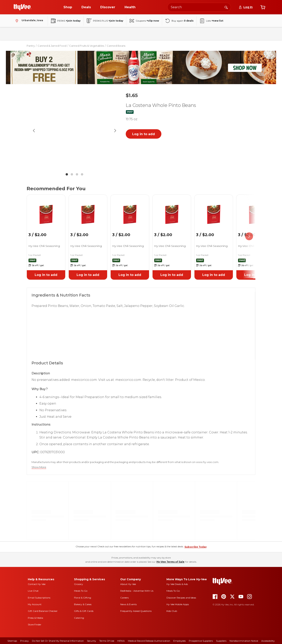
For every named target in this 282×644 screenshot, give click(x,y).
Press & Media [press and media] (35, 618)
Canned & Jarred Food (52, 46)
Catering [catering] (79, 618)
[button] (74, 131)
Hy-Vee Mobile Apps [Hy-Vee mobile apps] (178, 604)
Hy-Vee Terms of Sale (170, 562)
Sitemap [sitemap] (12, 641)
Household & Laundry (103, 34)
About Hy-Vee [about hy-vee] (128, 584)
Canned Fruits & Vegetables (87, 46)
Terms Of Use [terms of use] (107, 641)
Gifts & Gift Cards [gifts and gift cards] (84, 611)
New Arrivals (214, 34)
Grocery (79, 584)
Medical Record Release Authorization (149, 641)
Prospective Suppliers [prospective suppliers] (201, 641)
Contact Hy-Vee (37, 584)
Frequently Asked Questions (136, 611)
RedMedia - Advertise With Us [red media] (137, 591)
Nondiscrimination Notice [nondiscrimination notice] (244, 641)
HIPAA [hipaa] (121, 641)
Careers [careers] (124, 598)
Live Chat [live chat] (33, 591)
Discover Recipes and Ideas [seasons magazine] (181, 598)
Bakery (21, 34)
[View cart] (263, 7)
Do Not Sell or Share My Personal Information (58, 641)
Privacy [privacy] (24, 641)
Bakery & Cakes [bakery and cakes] (83, 604)
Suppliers (221, 641)
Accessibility (268, 641)
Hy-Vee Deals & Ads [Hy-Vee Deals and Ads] (177, 584)
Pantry (54, 34)
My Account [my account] (35, 604)
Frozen (129, 34)
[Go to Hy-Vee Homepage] (23, 7)
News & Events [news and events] (128, 604)
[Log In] (246, 7)
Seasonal (192, 34)
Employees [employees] (179, 641)
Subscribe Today (196, 547)
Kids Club (172, 611)
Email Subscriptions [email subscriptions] (39, 598)
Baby (174, 34)
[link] (46, 209)
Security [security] (92, 641)
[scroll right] (249, 236)
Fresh (38, 34)
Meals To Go (81, 591)
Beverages (74, 34)
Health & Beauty (152, 34)
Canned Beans (116, 46)
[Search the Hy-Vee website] (199, 7)
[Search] (226, 7)
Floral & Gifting (83, 598)
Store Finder (35, 624)
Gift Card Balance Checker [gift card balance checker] (43, 611)
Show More (39, 467)
